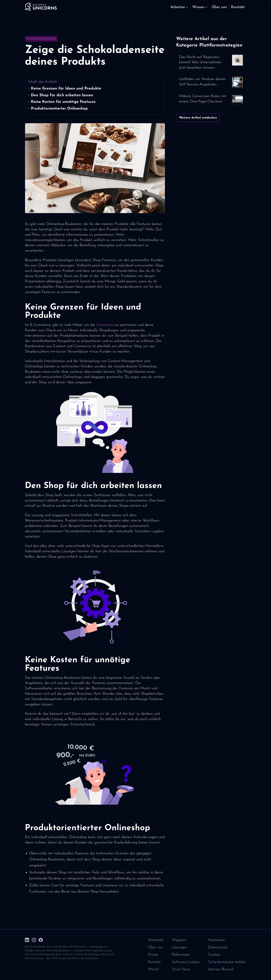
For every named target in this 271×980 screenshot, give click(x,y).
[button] (179, 7)
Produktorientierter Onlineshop (59, 109)
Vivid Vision (181, 969)
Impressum (216, 940)
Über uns (155, 947)
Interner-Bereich (221, 969)
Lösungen (179, 947)
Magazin (179, 940)
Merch (153, 969)
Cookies (214, 955)
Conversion (105, 325)
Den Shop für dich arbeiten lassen (62, 95)
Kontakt (154, 962)
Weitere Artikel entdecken (198, 118)
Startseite (156, 940)
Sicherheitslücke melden (227, 962)
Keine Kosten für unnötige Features (63, 102)
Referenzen (181, 955)
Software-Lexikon (186, 962)
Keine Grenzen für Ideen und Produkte (66, 89)
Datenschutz (218, 947)
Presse (153, 955)
